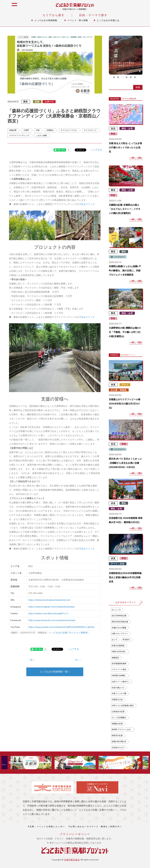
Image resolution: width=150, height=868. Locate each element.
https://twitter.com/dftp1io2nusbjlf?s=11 (48, 614)
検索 (138, 87)
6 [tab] (135, 77)
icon (144, 6)
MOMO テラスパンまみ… (122, 729)
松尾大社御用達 (118, 646)
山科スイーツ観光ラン (121, 682)
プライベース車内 (119, 670)
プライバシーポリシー (75, 834)
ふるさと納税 (41, 136)
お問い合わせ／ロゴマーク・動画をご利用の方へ (96, 827)
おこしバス (116, 610)
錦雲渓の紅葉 (117, 736)
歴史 (124, 252)
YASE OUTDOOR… (119, 652)
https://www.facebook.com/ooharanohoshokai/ (52, 620)
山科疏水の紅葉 (118, 712)
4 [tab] (127, 77)
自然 (37, 102)
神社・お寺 (127, 128)
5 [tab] (131, 77)
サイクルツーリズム (69, 130)
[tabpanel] (126, 55)
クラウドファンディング (19, 136)
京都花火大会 (117, 700)
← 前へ (31, 660)
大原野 (26, 130)
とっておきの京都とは (108, 20)
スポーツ (49, 102)
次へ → (78, 660)
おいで (115, 640)
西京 (26, 102)
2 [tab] (118, 77)
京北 (113, 128)
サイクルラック (90, 130)
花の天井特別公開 (119, 616)
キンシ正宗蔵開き (119, 718)
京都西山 (50, 130)
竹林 (38, 130)
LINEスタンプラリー (120, 634)
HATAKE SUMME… (119, 676)
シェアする (96, 150)
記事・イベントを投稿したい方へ (47, 827)
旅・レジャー (118, 257)
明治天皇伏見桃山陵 (120, 622)
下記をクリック (87, 204)
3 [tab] (122, 77)
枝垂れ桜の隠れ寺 (119, 742)
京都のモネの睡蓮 (119, 628)
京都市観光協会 (72, 860)
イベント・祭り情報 (78, 20)
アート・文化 (118, 564)
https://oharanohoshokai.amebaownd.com (49, 600)
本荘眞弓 (126, 640)
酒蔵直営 (115, 658)
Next (139, 763)
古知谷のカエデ (118, 748)
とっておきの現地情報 (46, 20)
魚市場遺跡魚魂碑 (119, 664)
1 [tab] (114, 77)
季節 (113, 134)
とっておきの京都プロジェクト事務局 (68, 633)
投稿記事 (13, 130)
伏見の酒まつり (118, 688)
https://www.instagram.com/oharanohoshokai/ (52, 607)
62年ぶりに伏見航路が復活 (123, 706)
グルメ (125, 385)
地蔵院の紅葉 (117, 724)
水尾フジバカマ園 (119, 693)
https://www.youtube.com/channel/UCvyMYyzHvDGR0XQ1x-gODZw (62, 627)
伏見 (113, 385)
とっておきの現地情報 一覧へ (55, 672)
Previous (10, 763)
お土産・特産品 (119, 390)
